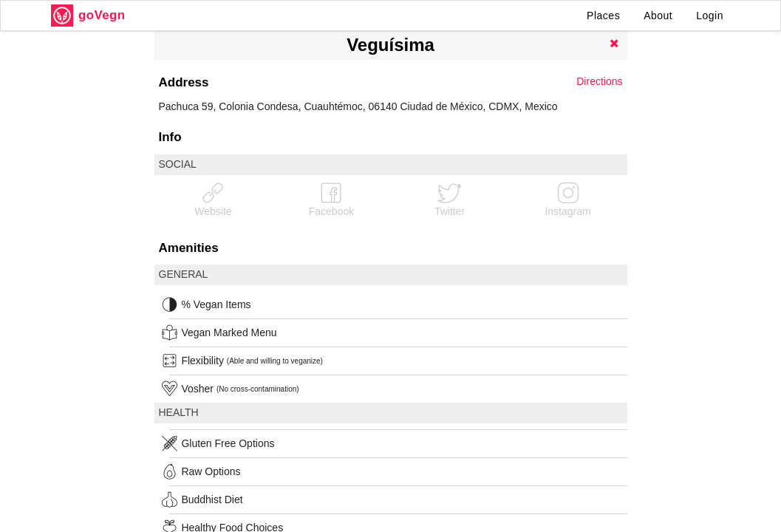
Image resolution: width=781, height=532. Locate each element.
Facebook (331, 199)
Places (603, 16)
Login (710, 16)
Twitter (450, 199)
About (658, 16)
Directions (599, 81)
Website (213, 199)
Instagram (567, 199)
